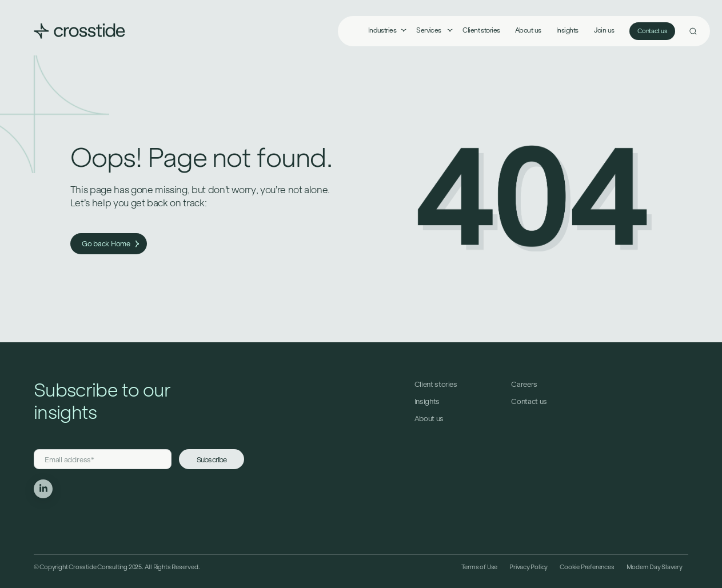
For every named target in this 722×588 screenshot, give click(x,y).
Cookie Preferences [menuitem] (587, 567)
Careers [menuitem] (524, 384)
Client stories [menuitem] (481, 30)
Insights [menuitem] (567, 30)
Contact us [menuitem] (529, 401)
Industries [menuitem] (382, 30)
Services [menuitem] (429, 30)
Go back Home (110, 244)
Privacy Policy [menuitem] (528, 567)
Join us (604, 30)
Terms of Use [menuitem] (479, 567)
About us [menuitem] (528, 30)
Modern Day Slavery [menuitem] (655, 567)
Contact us (652, 31)
